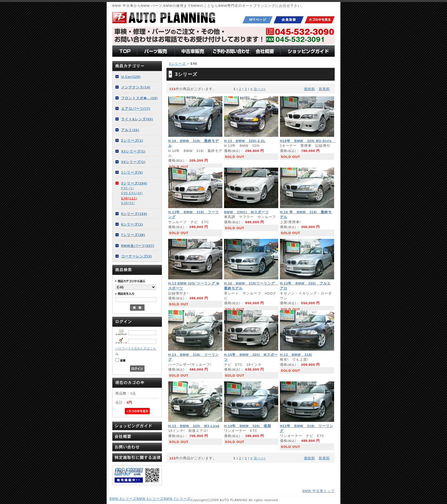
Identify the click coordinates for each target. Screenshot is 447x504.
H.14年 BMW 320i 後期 (248, 426)
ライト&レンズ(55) (137, 119)
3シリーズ (177, 63)
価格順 (309, 89)
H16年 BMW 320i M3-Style (308, 141)
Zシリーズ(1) (132, 140)
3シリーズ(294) (134, 183)
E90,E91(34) (132, 193)
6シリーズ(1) (132, 224)
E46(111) (129, 198)
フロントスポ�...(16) (139, 98)
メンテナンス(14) (136, 87)
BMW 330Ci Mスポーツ (246, 212)
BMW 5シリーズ (150, 498)
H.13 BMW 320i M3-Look (194, 426)
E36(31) (128, 203)
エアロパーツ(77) (136, 108)
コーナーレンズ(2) (137, 256)
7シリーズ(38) (133, 235)
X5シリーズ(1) (133, 162)
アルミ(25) (130, 130)
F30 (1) (127, 188)
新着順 (324, 89)
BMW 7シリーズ (177, 498)
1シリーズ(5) (132, 172)
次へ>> (260, 89)
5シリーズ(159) (134, 214)
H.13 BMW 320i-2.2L (245, 141)
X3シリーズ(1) (133, 151)
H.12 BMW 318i (296, 354)
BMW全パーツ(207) (138, 246)
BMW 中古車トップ (318, 491)
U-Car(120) (131, 77)
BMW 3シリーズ (123, 498)
